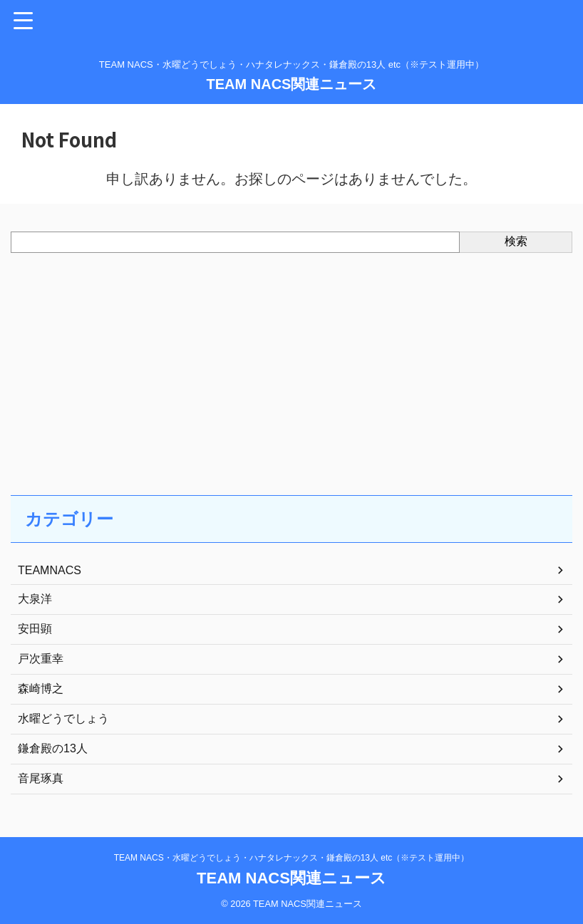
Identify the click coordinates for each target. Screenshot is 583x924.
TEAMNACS (50, 570)
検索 (516, 241)
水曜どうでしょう (63, 718)
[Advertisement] (284, 360)
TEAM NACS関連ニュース (292, 84)
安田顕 (35, 629)
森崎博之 (41, 689)
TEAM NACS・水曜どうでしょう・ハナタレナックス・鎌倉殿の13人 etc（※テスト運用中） (292, 858)
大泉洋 (35, 599)
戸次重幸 (41, 659)
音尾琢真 (41, 778)
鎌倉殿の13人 (53, 748)
